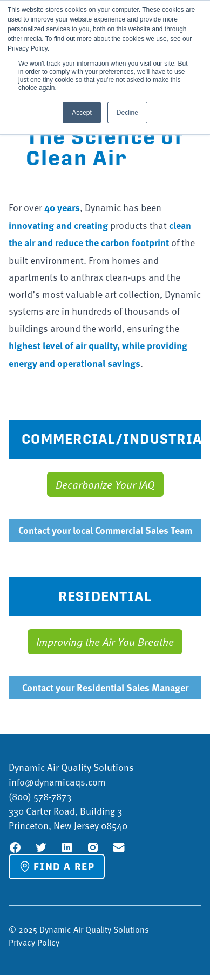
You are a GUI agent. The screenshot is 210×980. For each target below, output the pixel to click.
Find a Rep (57, 866)
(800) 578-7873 (40, 796)
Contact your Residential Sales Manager (105, 687)
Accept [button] (82, 113)
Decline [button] (127, 113)
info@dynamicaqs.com (57, 781)
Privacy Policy (34, 942)
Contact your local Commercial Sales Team (105, 530)
